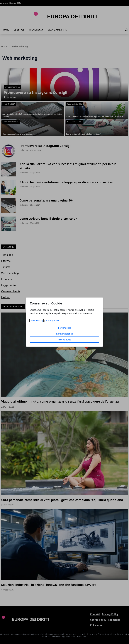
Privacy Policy (52, 320)
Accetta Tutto (65, 340)
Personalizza (64, 328)
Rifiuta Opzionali (64, 334)
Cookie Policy (36, 320)
